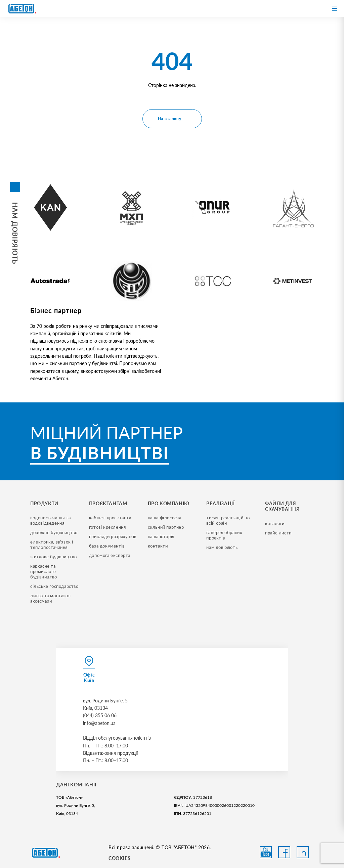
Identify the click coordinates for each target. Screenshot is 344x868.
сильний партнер (166, 527)
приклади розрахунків (113, 536)
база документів (107, 546)
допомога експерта (110, 555)
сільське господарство (54, 586)
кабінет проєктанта (110, 518)
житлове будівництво (53, 557)
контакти (158, 546)
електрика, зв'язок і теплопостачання (52, 545)
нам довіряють (222, 547)
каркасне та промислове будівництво (44, 571)
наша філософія (164, 518)
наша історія (161, 536)
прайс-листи (278, 533)
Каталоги (275, 523)
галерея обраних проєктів (225, 535)
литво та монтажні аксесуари (51, 598)
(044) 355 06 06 (100, 715)
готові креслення (107, 527)
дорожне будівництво (54, 532)
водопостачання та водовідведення (51, 520)
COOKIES (119, 858)
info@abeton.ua (99, 723)
